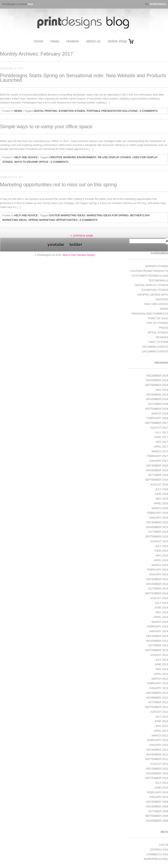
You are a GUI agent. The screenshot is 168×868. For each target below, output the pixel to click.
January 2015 (159, 574)
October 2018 (158, 404)
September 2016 (156, 480)
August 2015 (159, 541)
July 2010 (162, 783)
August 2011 (159, 764)
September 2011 (156, 759)
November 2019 (157, 380)
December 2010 (157, 769)
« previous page (82, 235)
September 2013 (156, 650)
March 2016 (160, 508)
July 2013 (162, 660)
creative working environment (73, 157)
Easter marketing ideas (67, 215)
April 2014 (161, 617)
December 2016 (157, 466)
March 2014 (160, 622)
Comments (157, 854)
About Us (93, 41)
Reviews (73, 41)
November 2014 (157, 584)
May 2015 (162, 555)
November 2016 (157, 470)
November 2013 (157, 641)
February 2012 (157, 740)
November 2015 (157, 527)
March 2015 (160, 565)
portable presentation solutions (112, 111)
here (30, 4)
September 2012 (156, 707)
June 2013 (161, 664)
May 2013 (162, 669)
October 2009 (158, 811)
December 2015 (157, 522)
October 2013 (158, 645)
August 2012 (159, 712)
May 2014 (162, 612)
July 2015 (162, 546)
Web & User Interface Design (79, 255)
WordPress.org (156, 859)
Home (39, 41)
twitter (76, 244)
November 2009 (157, 806)
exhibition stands (72, 111)
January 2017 (159, 461)
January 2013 (159, 688)
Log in (164, 845)
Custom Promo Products (149, 271)
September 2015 (156, 537)
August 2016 (159, 484)
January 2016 (159, 518)
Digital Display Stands (151, 285)
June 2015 (161, 551)
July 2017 (162, 432)
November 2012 (157, 698)
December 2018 (157, 395)
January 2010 (159, 797)
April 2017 (161, 447)
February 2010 (157, 792)
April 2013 (161, 674)
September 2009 (156, 816)
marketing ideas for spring (108, 215)
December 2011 (157, 750)
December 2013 (157, 636)
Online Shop (117, 41)
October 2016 (158, 475)
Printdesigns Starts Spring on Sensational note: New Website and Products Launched (83, 78)
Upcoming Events (155, 347)
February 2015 (157, 570)
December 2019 (157, 376)
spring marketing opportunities (53, 220)
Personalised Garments (150, 314)
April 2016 (161, 503)
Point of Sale (158, 318)
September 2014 (156, 593)
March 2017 (160, 451)
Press (164, 328)
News (55, 41)
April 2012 (161, 731)
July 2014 (162, 603)
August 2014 (159, 598)
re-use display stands (114, 157)
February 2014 (157, 626)
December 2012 (157, 693)
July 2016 (162, 489)
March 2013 (160, 679)
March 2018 (160, 413)
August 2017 (159, 428)
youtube (56, 244)
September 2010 (156, 778)
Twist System (158, 342)
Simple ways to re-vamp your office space (46, 126)
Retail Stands (158, 333)
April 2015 (161, 560)
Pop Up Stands (157, 323)
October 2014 (158, 589)
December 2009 (157, 802)
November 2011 (157, 754)
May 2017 (162, 442)
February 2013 (157, 683)
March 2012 (160, 736)
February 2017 (157, 456)
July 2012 (162, 717)
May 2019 (162, 390)
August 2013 (159, 655)
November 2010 (157, 773)
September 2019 (156, 385)
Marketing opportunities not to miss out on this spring (58, 185)
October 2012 (158, 702)
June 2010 (161, 788)
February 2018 (157, 418)
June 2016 (161, 494)
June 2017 (161, 437)
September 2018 (156, 409)
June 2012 (161, 721)
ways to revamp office (31, 162)
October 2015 (158, 532)
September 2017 (156, 423)
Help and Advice (26, 157)
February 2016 (157, 513)
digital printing (45, 111)
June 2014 (161, 607)
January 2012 (159, 745)
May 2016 (162, 499)
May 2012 (162, 726)
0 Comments (149, 111)
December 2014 (157, 579)
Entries (159, 850)
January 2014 (159, 631)
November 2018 (157, 399)
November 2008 (157, 821)
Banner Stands (157, 266)
